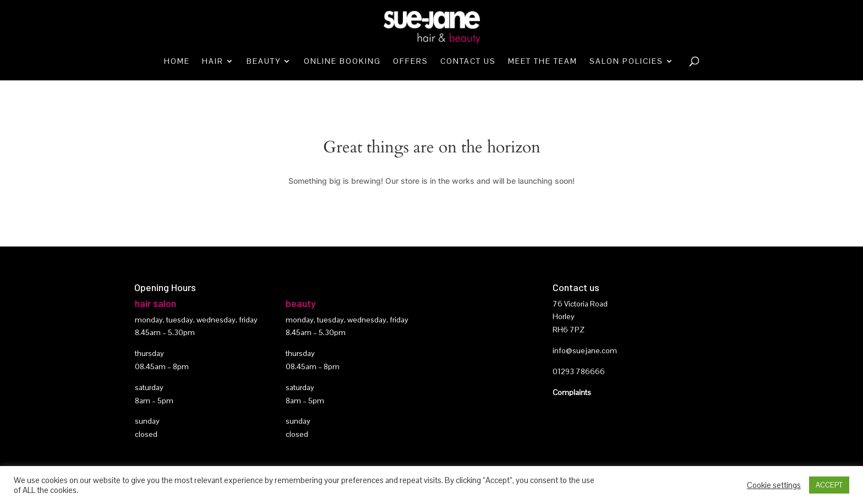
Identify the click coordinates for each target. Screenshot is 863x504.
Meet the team (543, 62)
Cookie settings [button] (774, 485)
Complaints (572, 392)
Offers (411, 62)
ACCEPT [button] (829, 485)
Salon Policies (626, 62)
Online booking (342, 62)
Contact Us (468, 62)
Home (177, 62)
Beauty (264, 62)
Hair (213, 62)
